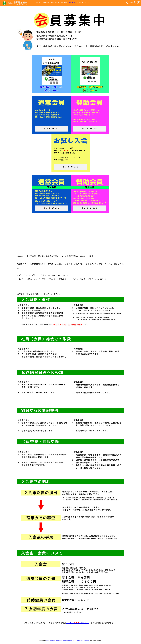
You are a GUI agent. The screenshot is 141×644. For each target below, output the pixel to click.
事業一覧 (46, 2)
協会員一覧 (55, 2)
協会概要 (64, 2)
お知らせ (38, 2)
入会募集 (72, 2)
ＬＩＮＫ (88, 2)
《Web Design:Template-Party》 (70, 643)
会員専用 (80, 2)
